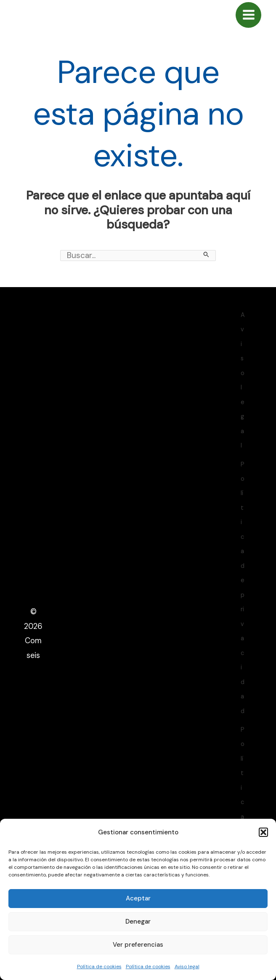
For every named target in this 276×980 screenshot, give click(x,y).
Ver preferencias (138, 945)
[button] (263, 832)
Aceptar (138, 898)
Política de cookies (99, 967)
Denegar (138, 921)
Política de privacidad (243, 588)
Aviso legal (187, 967)
